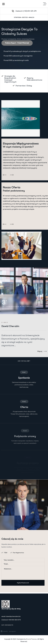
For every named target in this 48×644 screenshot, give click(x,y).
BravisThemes (31, 639)
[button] (5, 173)
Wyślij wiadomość (23, 583)
